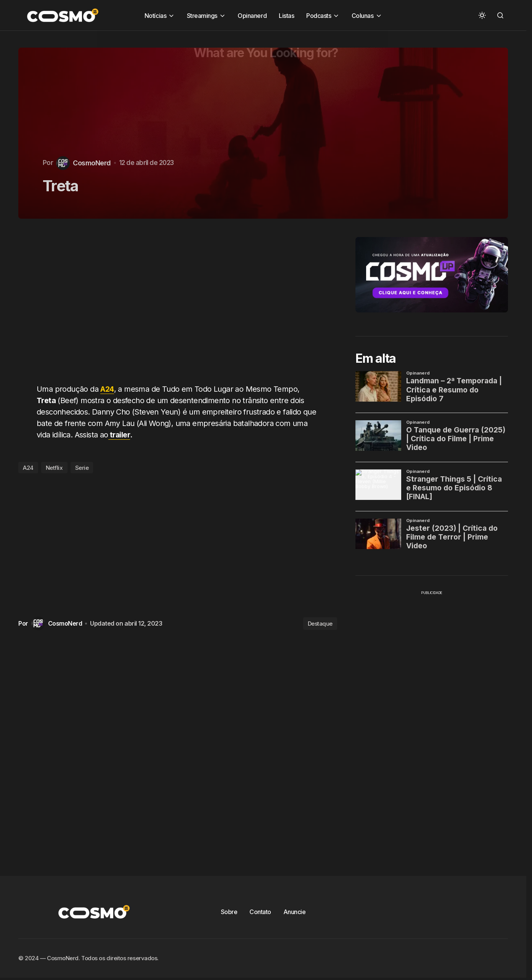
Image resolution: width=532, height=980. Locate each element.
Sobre (229, 912)
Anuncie (295, 912)
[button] (482, 15)
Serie (82, 468)
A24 (108, 389)
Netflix (54, 468)
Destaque (320, 624)
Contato (260, 912)
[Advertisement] (181, 306)
